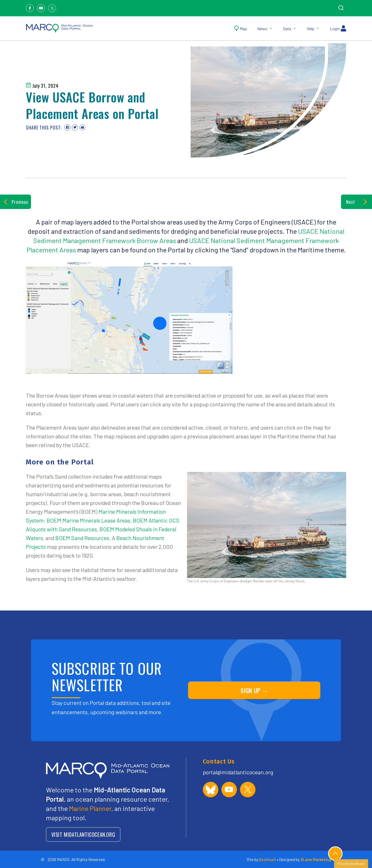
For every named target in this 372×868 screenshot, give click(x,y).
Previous (16, 202)
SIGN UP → (254, 690)
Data (290, 29)
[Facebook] (30, 8)
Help (313, 29)
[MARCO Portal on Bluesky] (211, 790)
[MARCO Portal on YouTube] (229, 790)
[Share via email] (82, 127)
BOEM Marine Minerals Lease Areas (88, 520)
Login (338, 28)
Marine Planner (90, 808)
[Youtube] (41, 8)
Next (356, 202)
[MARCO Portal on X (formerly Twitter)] (248, 790)
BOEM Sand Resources (82, 538)
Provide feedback (351, 863)
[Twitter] (52, 8)
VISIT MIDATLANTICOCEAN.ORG (83, 834)
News (265, 29)
